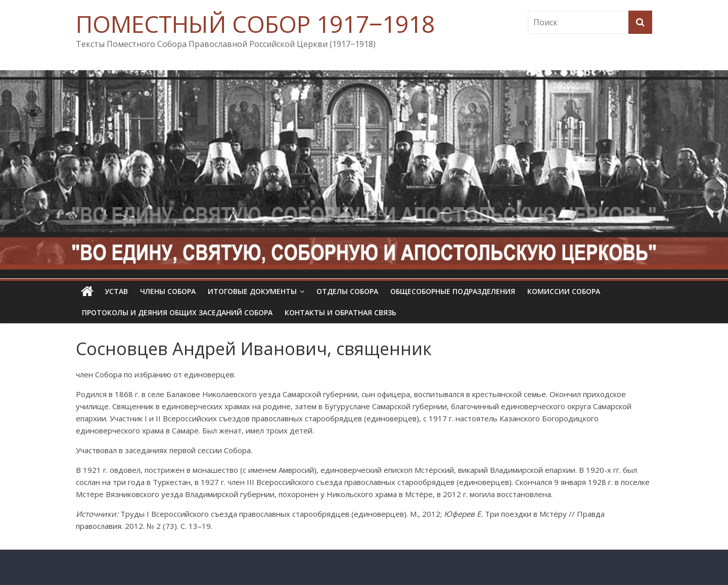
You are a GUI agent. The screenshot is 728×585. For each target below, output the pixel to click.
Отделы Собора (347, 291)
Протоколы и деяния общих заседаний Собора (177, 312)
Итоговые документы (252, 291)
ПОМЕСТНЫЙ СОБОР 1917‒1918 (255, 24)
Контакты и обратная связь (340, 312)
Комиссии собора (564, 291)
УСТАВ (116, 291)
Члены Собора (168, 291)
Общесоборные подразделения (453, 291)
